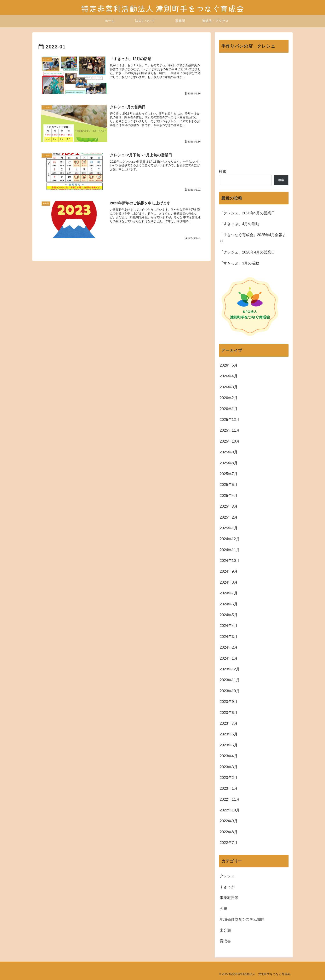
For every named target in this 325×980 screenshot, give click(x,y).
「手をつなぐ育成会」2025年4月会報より (253, 238)
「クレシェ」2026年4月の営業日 (247, 252)
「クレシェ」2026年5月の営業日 (247, 213)
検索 (223, 171)
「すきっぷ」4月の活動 (239, 224)
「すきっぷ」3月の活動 (239, 263)
